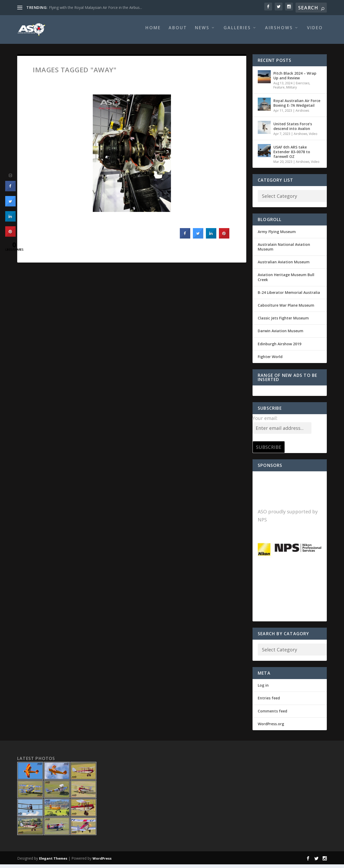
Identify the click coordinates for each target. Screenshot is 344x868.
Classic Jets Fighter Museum (283, 322)
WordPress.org (271, 727)
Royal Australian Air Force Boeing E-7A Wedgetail (297, 107)
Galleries (237, 32)
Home (153, 32)
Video (315, 32)
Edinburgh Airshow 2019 (279, 347)
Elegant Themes (53, 862)
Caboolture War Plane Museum (286, 309)
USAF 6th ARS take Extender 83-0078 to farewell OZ (292, 155)
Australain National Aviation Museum (284, 250)
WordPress (102, 862)
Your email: (265, 422)
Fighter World (270, 360)
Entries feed (269, 702)
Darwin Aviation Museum (281, 334)
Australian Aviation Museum (284, 266)
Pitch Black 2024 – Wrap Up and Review (295, 79)
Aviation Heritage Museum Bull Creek (286, 281)
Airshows (279, 32)
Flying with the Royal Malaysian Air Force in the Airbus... (96, 7)
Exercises (303, 87)
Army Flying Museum (277, 235)
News (202, 32)
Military (291, 91)
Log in (263, 689)
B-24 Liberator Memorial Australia (289, 296)
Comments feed (272, 715)
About (178, 32)
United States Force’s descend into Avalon (293, 130)
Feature (279, 91)
